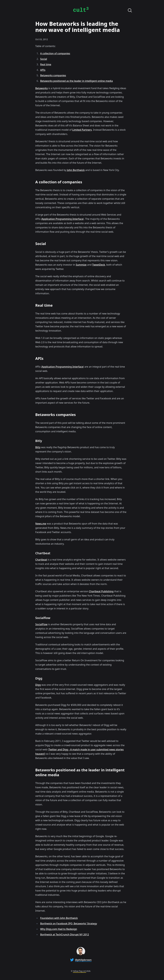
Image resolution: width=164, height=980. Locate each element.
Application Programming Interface (62, 219)
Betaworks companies (53, 75)
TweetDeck (99, 265)
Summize (81, 265)
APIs (43, 70)
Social (44, 59)
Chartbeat (41, 560)
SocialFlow (41, 624)
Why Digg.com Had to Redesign (59, 929)
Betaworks (42, 88)
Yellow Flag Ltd (79, 971)
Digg (38, 685)
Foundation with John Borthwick (59, 918)
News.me (41, 524)
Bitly (38, 447)
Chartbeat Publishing (101, 591)
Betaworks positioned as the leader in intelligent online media (77, 81)
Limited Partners (82, 130)
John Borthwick (76, 170)
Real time (46, 64)
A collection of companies (55, 53)
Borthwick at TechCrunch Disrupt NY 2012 (65, 935)
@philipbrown (83, 960)
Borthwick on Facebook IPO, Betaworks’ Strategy (69, 924)
